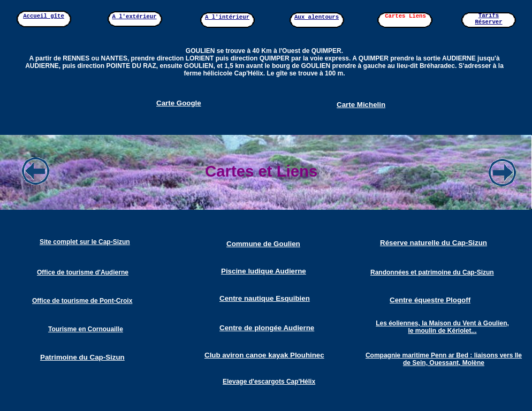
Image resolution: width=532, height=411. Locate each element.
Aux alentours (317, 17)
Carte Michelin (361, 105)
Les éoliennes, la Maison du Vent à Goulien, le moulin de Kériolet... (442, 327)
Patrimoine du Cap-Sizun (82, 357)
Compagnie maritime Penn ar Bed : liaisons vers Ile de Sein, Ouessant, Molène (444, 359)
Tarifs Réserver (488, 19)
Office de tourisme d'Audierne (83, 272)
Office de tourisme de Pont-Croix (82, 301)
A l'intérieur (227, 17)
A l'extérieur (134, 17)
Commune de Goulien (263, 244)
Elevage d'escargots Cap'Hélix (269, 382)
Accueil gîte (44, 16)
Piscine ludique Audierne (264, 271)
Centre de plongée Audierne (267, 328)
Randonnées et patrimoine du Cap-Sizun (432, 272)
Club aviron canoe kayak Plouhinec (264, 355)
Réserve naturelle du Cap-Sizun (434, 243)
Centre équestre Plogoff (430, 300)
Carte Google (179, 103)
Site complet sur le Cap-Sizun (85, 242)
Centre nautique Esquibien (265, 298)
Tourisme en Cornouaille (86, 329)
